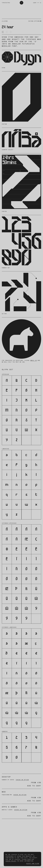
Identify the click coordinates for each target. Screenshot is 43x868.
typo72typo (6, 3)
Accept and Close (33, 863)
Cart (35, 3)
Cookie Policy (11, 861)
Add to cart (34, 786)
